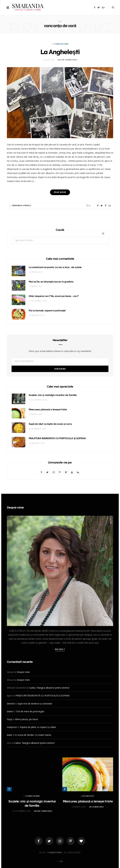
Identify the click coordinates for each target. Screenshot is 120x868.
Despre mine (23, 672)
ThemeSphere (55, 853)
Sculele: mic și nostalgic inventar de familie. (53, 395)
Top (60, 861)
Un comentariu (96, 807)
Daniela (11, 704)
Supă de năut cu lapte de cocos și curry (50, 424)
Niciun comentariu (67, 60)
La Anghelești (60, 52)
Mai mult (60, 649)
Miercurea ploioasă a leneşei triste (48, 410)
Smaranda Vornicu (22, 205)
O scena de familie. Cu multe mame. (33, 735)
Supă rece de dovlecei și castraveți (35, 704)
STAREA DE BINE (61, 44)
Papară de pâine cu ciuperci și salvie (38, 727)
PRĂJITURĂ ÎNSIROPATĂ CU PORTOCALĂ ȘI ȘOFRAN (57, 438)
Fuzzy (9, 719)
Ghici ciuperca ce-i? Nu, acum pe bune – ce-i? (54, 296)
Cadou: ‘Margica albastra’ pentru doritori (49, 688)
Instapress (12, 727)
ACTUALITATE (88, 796)
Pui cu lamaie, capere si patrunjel (47, 311)
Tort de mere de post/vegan (30, 711)
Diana (10, 711)
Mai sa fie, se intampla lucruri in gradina (51, 282)
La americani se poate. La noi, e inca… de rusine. (55, 267)
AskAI (9, 735)
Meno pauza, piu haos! (26, 719)
